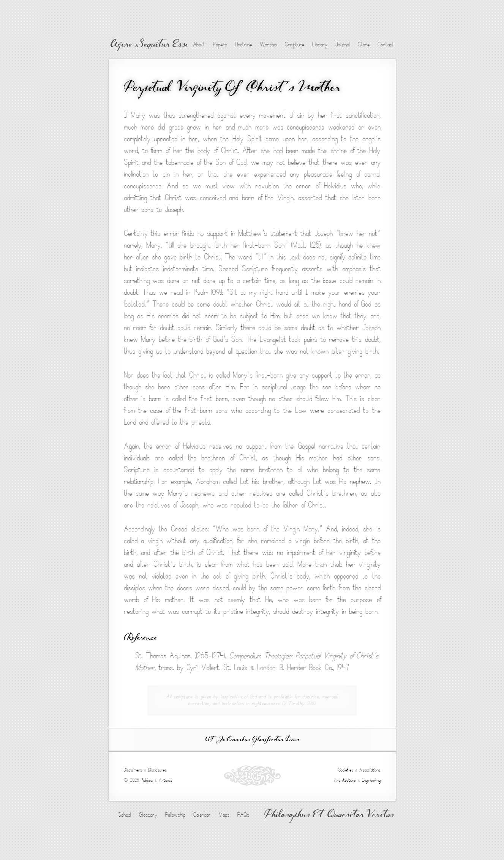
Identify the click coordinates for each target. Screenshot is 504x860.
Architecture (345, 780)
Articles (165, 780)
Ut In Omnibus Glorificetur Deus (252, 740)
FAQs (243, 815)
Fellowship (175, 815)
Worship (268, 44)
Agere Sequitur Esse (149, 45)
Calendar (202, 815)
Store (364, 44)
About (199, 44)
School (125, 815)
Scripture (295, 44)
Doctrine (243, 44)
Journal (343, 44)
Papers (220, 44)
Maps (224, 815)
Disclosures (157, 770)
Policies (147, 780)
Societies (346, 770)
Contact (386, 44)
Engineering (371, 780)
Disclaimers (133, 770)
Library (320, 44)
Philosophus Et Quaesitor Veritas (329, 815)
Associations (370, 770)
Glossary (148, 815)
